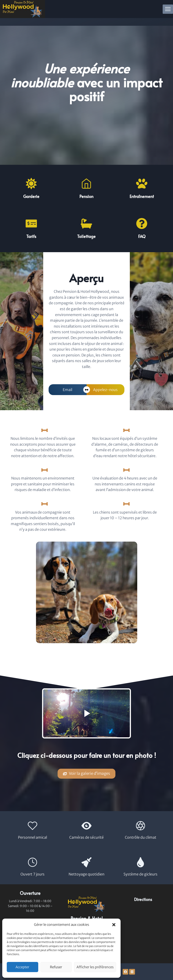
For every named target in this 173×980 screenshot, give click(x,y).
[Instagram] (132, 972)
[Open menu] (168, 9)
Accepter (22, 967)
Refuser (56, 967)
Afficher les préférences (95, 967)
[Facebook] (126, 972)
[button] (114, 925)
